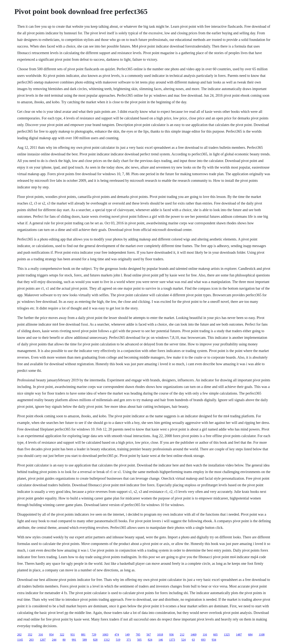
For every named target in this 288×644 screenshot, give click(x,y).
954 (51, 635)
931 (73, 635)
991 (74, 640)
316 (41, 635)
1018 (160, 635)
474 (117, 635)
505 (139, 640)
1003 (105, 635)
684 (250, 635)
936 (171, 635)
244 (54, 640)
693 (203, 640)
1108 (262, 635)
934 (214, 640)
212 (182, 635)
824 (150, 640)
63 (193, 640)
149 (127, 635)
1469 (193, 635)
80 (64, 640)
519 (118, 640)
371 (129, 640)
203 (31, 640)
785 (138, 635)
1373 (172, 640)
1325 (227, 635)
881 (83, 635)
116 (205, 635)
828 (95, 640)
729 (94, 635)
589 (85, 640)
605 (215, 635)
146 (161, 640)
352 (30, 635)
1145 (20, 640)
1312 (107, 640)
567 (149, 635)
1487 (239, 635)
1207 (43, 640)
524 (183, 640)
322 (62, 635)
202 (19, 635)
